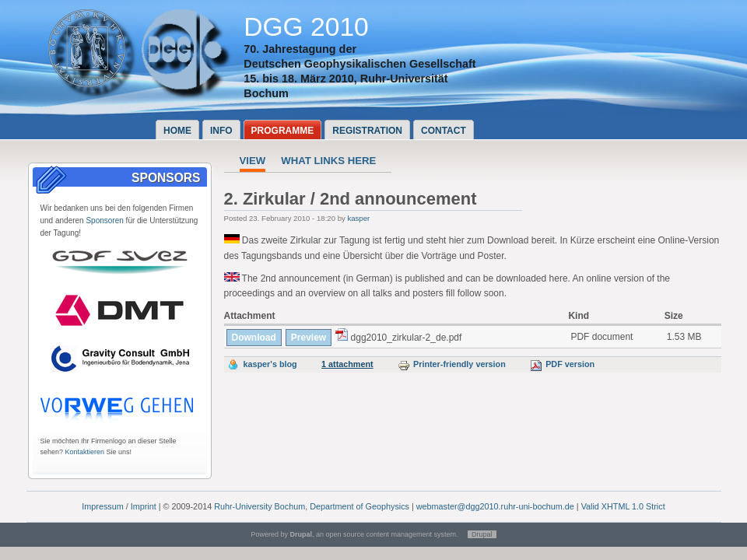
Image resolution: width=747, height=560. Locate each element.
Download (254, 338)
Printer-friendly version (452, 364)
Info (221, 131)
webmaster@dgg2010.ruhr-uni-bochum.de (495, 506)
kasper (358, 218)
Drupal (482, 534)
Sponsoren (104, 220)
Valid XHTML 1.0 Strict (623, 506)
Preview (309, 338)
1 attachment (347, 364)
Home (177, 131)
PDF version (562, 364)
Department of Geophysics (359, 506)
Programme (283, 131)
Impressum (102, 506)
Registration (367, 131)
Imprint (144, 506)
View (253, 161)
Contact (444, 131)
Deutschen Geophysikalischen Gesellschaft (359, 64)
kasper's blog (270, 364)
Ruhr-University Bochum (260, 506)
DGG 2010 (306, 27)
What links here (328, 161)
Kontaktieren (85, 452)
